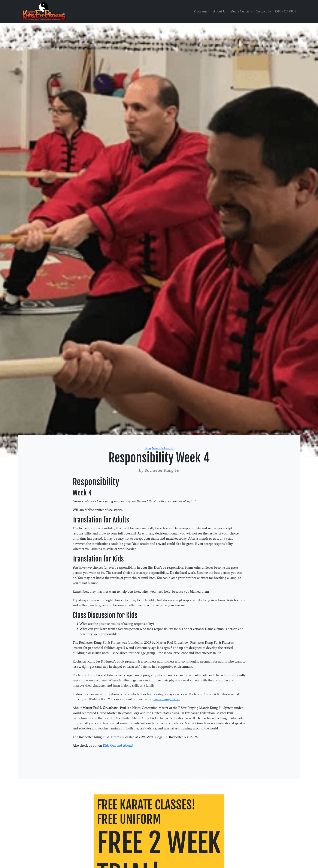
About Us (220, 11)
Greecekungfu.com (167, 699)
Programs (200, 11)
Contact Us (264, 11)
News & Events (163, 448)
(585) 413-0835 (286, 11)
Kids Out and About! (118, 745)
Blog (148, 448)
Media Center (240, 11)
